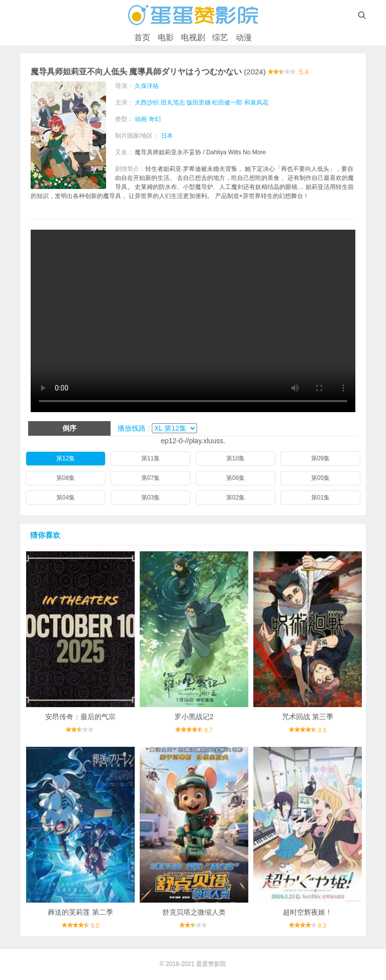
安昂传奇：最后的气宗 (80, 717)
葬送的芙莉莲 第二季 (80, 912)
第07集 (151, 478)
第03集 (151, 498)
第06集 (235, 478)
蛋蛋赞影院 (211, 964)
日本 (167, 136)
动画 (141, 119)
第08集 (66, 478)
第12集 (66, 458)
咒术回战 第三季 (308, 717)
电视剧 (193, 37)
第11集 (151, 458)
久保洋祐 (147, 86)
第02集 (235, 498)
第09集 (320, 458)
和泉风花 (256, 103)
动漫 (244, 37)
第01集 (320, 498)
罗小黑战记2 (194, 717)
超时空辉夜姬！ (308, 912)
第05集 (320, 478)
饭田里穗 (199, 103)
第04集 (66, 498)
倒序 (69, 428)
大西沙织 (147, 103)
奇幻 (155, 119)
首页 (142, 37)
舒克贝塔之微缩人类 (194, 912)
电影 (166, 37)
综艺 (220, 37)
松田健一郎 (227, 103)
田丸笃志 (173, 103)
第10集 (235, 458)
